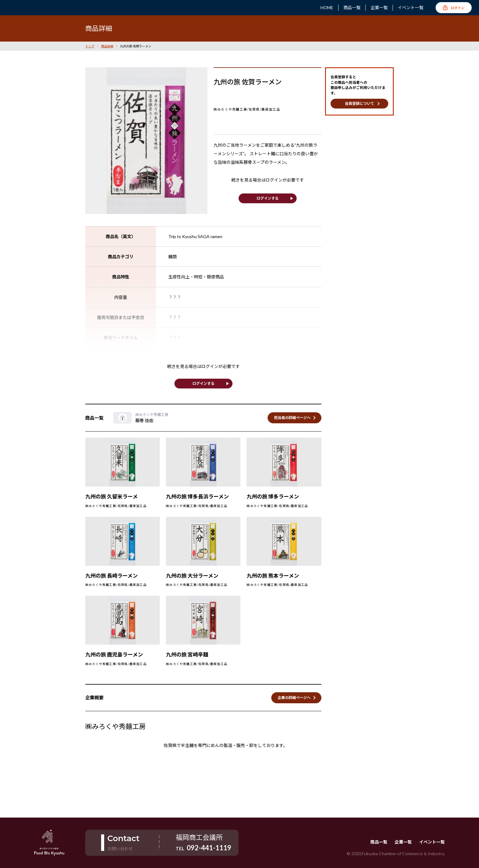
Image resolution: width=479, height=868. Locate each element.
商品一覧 (352, 8)
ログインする (268, 198)
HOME (327, 8)
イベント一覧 (411, 8)
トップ (90, 46)
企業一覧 (379, 8)
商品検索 (107, 46)
